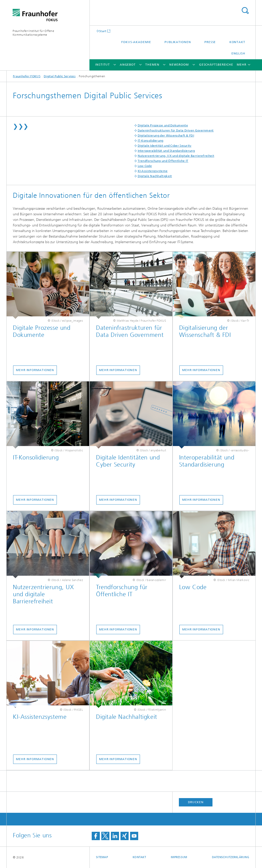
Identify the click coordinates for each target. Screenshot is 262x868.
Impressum (179, 857)
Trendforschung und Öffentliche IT (163, 161)
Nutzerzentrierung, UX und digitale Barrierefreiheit (176, 156)
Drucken (196, 802)
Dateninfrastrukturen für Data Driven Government (176, 130)
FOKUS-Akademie (136, 42)
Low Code (145, 166)
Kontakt (237, 42)
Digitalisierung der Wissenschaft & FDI (166, 136)
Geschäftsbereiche (216, 65)
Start (103, 31)
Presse (210, 42)
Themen (152, 65)
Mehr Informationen (35, 370)
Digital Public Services (60, 76)
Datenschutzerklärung (231, 857)
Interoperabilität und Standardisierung (166, 151)
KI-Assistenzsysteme (153, 171)
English (238, 53)
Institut (103, 65)
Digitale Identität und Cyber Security (165, 146)
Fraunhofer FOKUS (27, 76)
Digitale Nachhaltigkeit (155, 176)
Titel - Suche (245, 11)
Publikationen (178, 42)
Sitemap (102, 857)
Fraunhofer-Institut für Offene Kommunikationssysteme (33, 33)
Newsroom (179, 65)
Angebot (128, 65)
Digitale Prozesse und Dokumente (163, 125)
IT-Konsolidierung (151, 141)
